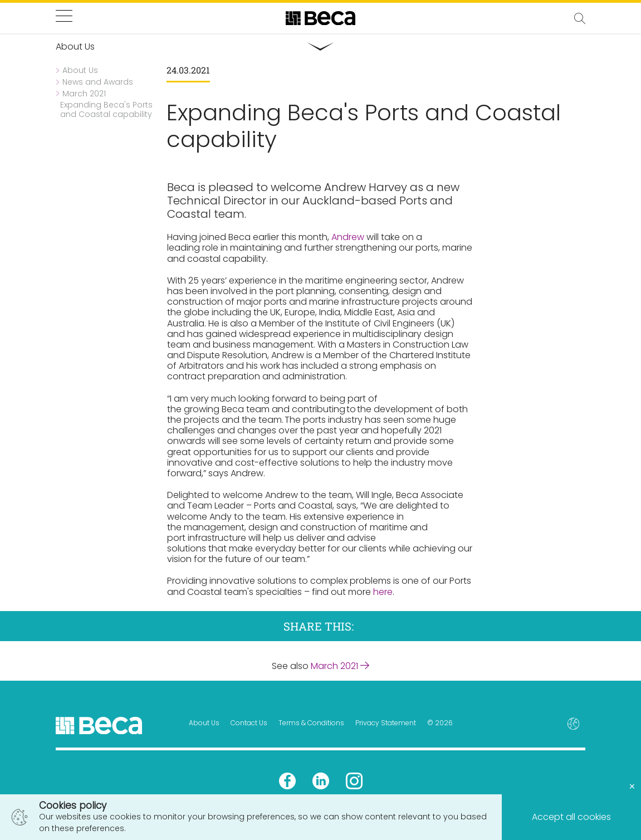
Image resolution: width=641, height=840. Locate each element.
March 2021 (340, 666)
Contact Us (249, 723)
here (383, 592)
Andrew (348, 237)
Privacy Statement (386, 723)
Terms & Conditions (311, 723)
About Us (204, 723)
